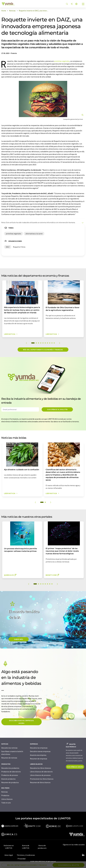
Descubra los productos (10, 768)
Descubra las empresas (39, 748)
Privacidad (21, 859)
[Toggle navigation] (83, 4)
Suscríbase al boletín (57, 409)
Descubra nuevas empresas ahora (21, 722)
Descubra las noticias (9, 748)
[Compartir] (72, 4)
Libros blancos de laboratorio (41, 772)
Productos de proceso (10, 775)
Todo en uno (6, 803)
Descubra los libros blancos (40, 768)
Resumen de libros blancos (40, 782)
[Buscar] (67, 4)
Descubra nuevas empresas (40, 751)
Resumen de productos (10, 782)
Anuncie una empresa (38, 755)
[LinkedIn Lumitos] (83, 855)
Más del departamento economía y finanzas (43, 350)
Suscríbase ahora (75, 767)
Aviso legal (9, 855)
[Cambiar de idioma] (76, 4)
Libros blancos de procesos (40, 775)
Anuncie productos (8, 779)
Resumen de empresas (39, 759)
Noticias (5, 792)
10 (54, 343)
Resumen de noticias (9, 758)
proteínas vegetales (62, 61)
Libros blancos (7, 799)
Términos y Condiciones (26, 855)
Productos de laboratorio (11, 772)
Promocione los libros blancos (42, 779)
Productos (5, 795)
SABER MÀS (19, 639)
